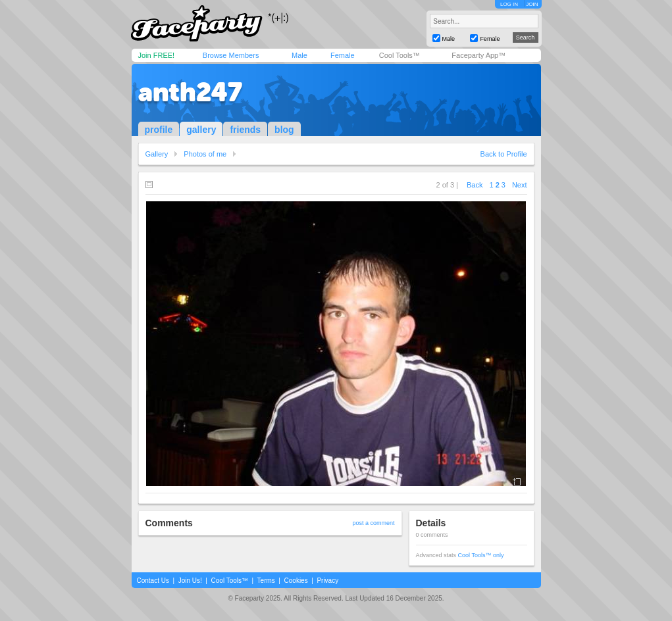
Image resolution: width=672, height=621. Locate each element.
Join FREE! (157, 55)
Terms (266, 581)
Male (299, 55)
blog (284, 130)
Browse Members (231, 55)
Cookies (296, 581)
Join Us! (190, 581)
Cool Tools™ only (481, 555)
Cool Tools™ (400, 55)
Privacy (327, 581)
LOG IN (509, 4)
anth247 (190, 92)
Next (520, 185)
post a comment (373, 523)
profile (159, 130)
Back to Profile (504, 154)
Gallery (157, 154)
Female (343, 55)
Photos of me (205, 154)
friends (245, 130)
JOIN (532, 4)
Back (475, 185)
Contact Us (153, 581)
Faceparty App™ (478, 55)
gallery (201, 130)
